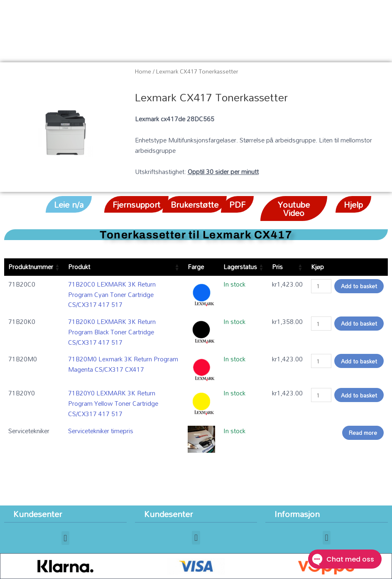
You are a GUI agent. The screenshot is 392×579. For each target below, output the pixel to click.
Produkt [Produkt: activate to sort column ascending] (79, 267)
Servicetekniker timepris (101, 431)
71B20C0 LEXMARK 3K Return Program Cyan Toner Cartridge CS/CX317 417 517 (112, 294)
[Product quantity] (321, 286)
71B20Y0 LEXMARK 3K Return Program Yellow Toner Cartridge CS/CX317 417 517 (113, 403)
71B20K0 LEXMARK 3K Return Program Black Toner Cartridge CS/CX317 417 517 (112, 332)
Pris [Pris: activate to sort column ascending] (277, 267)
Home (143, 71)
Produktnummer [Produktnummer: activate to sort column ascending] (31, 267)
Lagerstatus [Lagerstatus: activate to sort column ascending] (240, 267)
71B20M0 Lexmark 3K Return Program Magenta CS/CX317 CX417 (123, 364)
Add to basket (359, 286)
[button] (69, 204)
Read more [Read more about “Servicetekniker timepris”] (363, 433)
